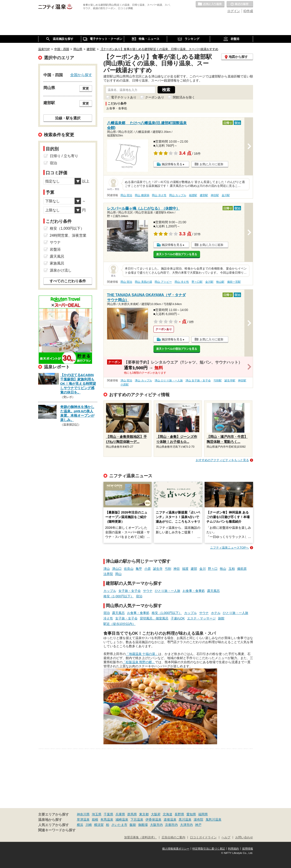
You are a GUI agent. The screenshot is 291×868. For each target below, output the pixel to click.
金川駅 (226, 195)
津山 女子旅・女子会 (198, 380)
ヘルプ (226, 837)
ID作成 (248, 11)
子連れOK (178, 618)
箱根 (95, 819)
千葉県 (108, 814)
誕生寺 (158, 569)
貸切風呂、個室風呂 (154, 618)
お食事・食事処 (194, 591)
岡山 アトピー (163, 282)
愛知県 (191, 814)
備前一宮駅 (234, 282)
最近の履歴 (240, 4)
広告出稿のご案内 (173, 837)
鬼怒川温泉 (213, 819)
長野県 (179, 814)
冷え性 (108, 618)
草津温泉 (83, 819)
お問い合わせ (244, 837)
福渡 (185, 569)
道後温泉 (170, 819)
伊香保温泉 (153, 819)
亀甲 (139, 569)
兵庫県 (120, 814)
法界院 (108, 574)
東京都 (144, 814)
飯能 (133, 825)
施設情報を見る (172, 164)
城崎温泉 (122, 819)
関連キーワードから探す (57, 830)
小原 (148, 569)
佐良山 (129, 569)
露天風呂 (213, 591)
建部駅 (204, 195)
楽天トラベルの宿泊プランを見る (177, 254)
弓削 (168, 569)
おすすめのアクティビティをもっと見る (222, 460)
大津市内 (186, 825)
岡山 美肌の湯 (143, 282)
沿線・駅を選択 (68, 118)
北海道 (168, 814)
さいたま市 (119, 825)
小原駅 (125, 385)
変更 (86, 88)
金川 (203, 569)
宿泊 (139, 596)
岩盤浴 (55, 249)
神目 (177, 569)
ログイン (234, 11)
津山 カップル (143, 380)
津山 (107, 569)
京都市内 (171, 825)
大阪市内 (156, 825)
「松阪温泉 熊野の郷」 (139, 662)
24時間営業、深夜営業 (68, 235)
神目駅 (215, 195)
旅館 (221, 618)
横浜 (80, 825)
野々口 (213, 569)
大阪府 (156, 814)
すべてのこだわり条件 (68, 281)
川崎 (89, 825)
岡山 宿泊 (126, 195)
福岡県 (203, 814)
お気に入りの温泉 (210, 4)
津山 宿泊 (126, 380)
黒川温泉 (185, 819)
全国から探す (81, 75)
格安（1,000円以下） (119, 596)
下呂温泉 (137, 819)
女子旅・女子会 (130, 591)
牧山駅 (220, 282)
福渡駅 (193, 195)
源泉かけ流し (61, 270)
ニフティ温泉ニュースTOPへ (229, 548)
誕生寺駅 (230, 380)
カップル (110, 591)
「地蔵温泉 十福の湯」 (142, 654)
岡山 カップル (178, 195)
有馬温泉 (107, 819)
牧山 (223, 569)
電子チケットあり (124, 97)
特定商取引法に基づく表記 (209, 849)
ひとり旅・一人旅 (168, 591)
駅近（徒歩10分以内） (120, 624)
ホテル (216, 613)
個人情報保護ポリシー (176, 849)
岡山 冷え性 (159, 195)
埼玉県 (97, 814)
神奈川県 (83, 814)
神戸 (198, 825)
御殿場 (143, 825)
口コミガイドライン (203, 837)
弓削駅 (218, 380)
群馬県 (132, 814)
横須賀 (99, 825)
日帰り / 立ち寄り (64, 156)
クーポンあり (155, 97)
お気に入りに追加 (211, 164)
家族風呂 (57, 263)
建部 (194, 569)
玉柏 (232, 569)
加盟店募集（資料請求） (140, 837)
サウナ (148, 591)
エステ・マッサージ (201, 618)
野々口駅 (197, 282)
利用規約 (233, 849)
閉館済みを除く (184, 97)
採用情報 (248, 849)
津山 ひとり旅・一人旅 (169, 380)
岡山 (118, 574)
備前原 (242, 569)
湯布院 (198, 819)
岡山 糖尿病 (142, 195)
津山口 (117, 569)
